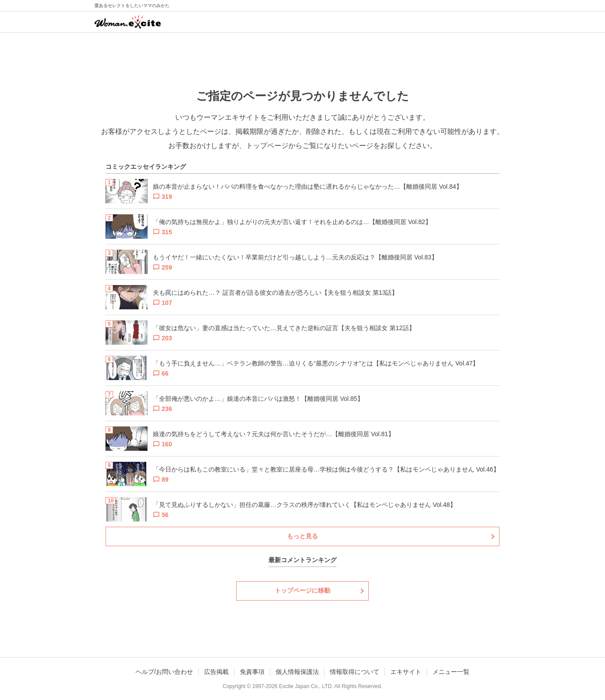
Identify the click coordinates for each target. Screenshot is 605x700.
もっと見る (302, 536)
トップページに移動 (302, 590)
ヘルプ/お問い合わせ (164, 672)
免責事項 (252, 672)
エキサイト (406, 672)
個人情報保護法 (297, 672)
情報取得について (355, 672)
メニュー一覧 (451, 672)
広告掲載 (216, 672)
